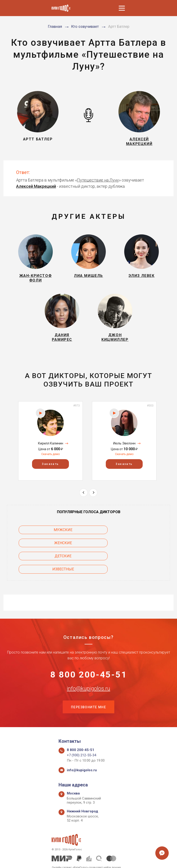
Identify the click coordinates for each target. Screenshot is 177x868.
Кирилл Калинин (51, 451)
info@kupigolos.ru (88, 671)
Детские (44, 551)
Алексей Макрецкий (36, 188)
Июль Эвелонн (124, 451)
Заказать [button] (50, 472)
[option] (50, 448)
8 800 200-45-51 (89, 656)
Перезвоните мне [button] (88, 690)
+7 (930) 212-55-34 (81, 739)
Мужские (44, 537)
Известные (133, 551)
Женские (133, 537)
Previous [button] (84, 500)
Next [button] (93, 500)
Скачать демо (50, 462)
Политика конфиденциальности (86, 859)
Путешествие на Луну (98, 182)
